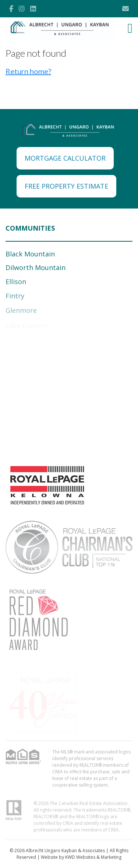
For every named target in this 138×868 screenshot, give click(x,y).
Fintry (15, 297)
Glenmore (21, 312)
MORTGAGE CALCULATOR (65, 158)
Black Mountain (30, 254)
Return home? (28, 71)
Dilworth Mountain (36, 267)
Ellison (16, 283)
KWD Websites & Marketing (93, 857)
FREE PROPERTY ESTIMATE (66, 186)
